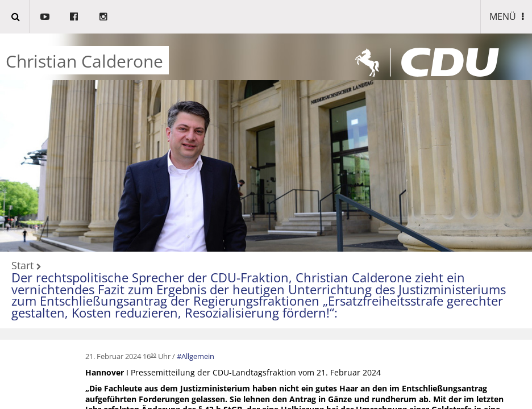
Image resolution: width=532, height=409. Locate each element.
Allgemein (198, 356)
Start (22, 266)
